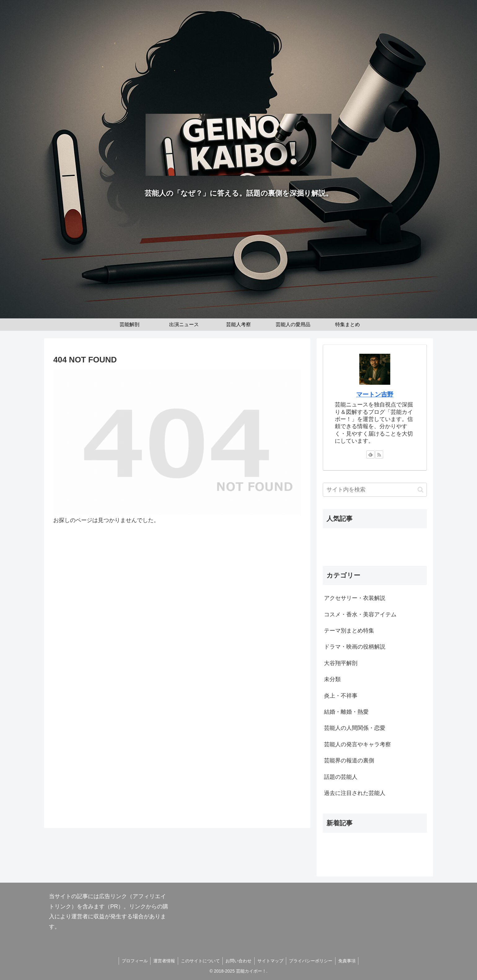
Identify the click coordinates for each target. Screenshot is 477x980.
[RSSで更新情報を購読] (379, 455)
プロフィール (132, 961)
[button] (420, 490)
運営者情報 (163, 961)
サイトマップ (271, 961)
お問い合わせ (239, 961)
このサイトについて (199, 961)
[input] (375, 490)
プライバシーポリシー (312, 961)
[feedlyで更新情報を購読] (370, 455)
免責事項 (349, 961)
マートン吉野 (375, 394)
